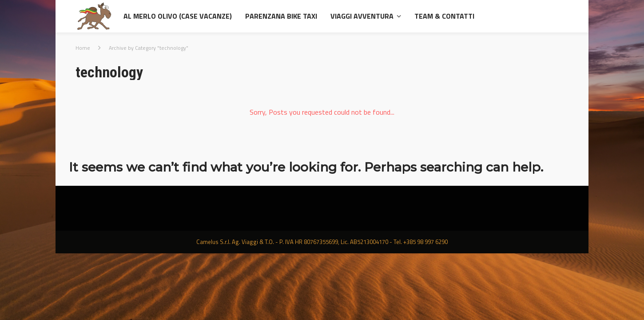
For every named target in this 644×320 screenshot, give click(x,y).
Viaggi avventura (362, 16)
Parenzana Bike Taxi (281, 16)
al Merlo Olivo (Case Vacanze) (178, 16)
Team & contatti (444, 16)
